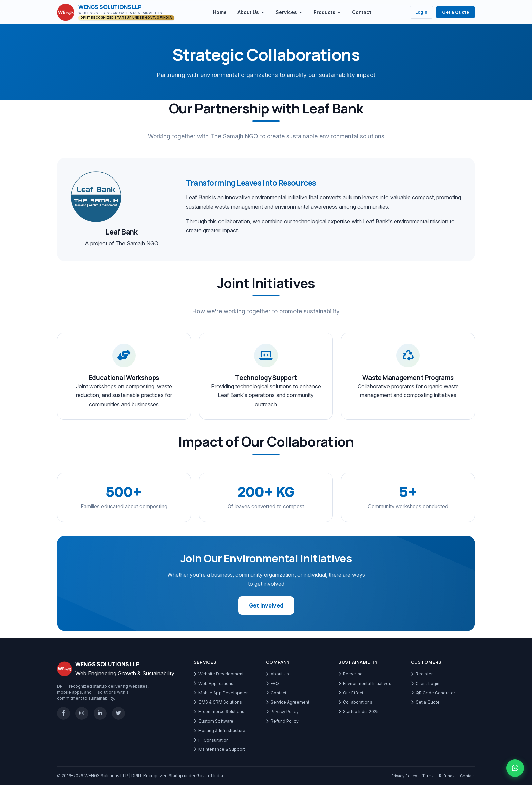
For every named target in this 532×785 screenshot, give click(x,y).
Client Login (425, 683)
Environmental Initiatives (365, 683)
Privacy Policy (282, 712)
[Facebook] (63, 714)
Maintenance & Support (219, 750)
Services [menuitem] (289, 12)
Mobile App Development (222, 693)
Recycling (350, 674)
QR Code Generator (433, 693)
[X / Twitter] (118, 714)
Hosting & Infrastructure (220, 731)
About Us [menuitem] (251, 12)
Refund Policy (282, 721)
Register (422, 674)
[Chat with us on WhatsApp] (515, 768)
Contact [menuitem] (362, 12)
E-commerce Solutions (219, 712)
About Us (278, 674)
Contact (276, 693)
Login (421, 12)
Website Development (219, 674)
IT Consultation (211, 740)
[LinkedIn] (100, 714)
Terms (428, 776)
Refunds (447, 776)
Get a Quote (455, 12)
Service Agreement (288, 702)
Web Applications (214, 683)
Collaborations (355, 702)
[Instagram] (82, 714)
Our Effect (351, 693)
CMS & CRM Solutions (218, 702)
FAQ (272, 683)
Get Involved (266, 606)
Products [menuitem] (327, 12)
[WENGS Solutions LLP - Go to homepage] (116, 12)
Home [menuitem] (220, 12)
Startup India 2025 (358, 712)
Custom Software (214, 721)
